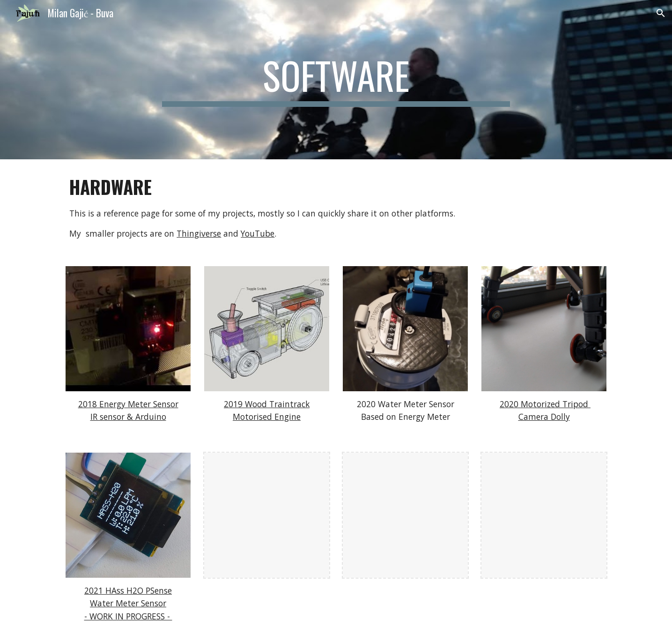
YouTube (258, 233)
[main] (336, 80)
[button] (661, 13)
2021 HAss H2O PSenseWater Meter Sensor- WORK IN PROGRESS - (128, 603)
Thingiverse (199, 233)
